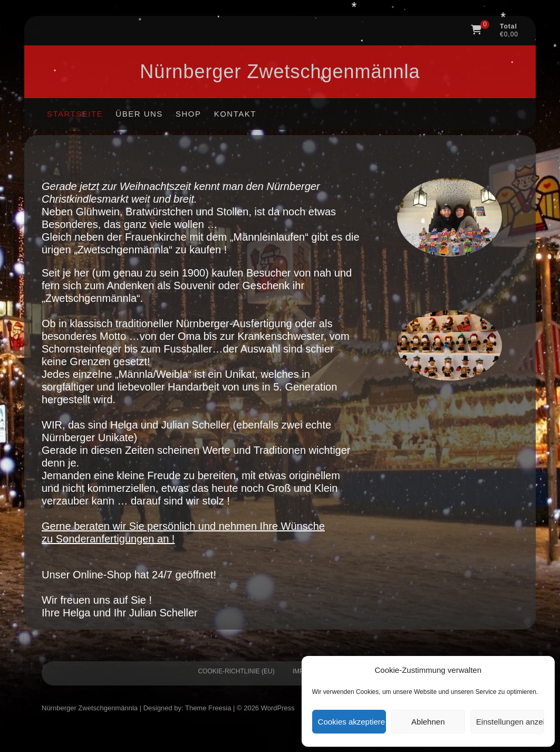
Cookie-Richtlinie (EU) (236, 671)
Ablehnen (428, 722)
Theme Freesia (208, 708)
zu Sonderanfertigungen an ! (108, 539)
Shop (189, 114)
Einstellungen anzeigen (510, 722)
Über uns (139, 114)
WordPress (278, 708)
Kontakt (235, 114)
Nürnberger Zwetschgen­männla (280, 72)
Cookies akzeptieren (352, 722)
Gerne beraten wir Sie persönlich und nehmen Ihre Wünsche (183, 526)
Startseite (75, 114)
